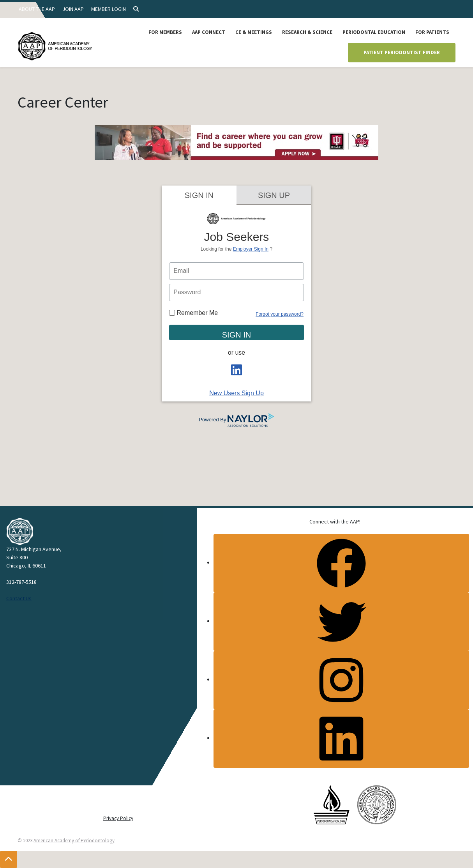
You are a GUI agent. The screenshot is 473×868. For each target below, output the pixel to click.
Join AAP (73, 9)
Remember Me (193, 313)
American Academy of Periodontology (74, 841)
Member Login (109, 9)
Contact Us (19, 598)
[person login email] (236, 271)
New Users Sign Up (236, 393)
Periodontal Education (374, 32)
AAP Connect (209, 32)
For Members (165, 32)
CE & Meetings (254, 32)
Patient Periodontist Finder (402, 52)
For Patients (432, 32)
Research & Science (307, 32)
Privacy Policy (118, 818)
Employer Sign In (251, 249)
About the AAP (37, 9)
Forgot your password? (280, 314)
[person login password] (236, 293)
